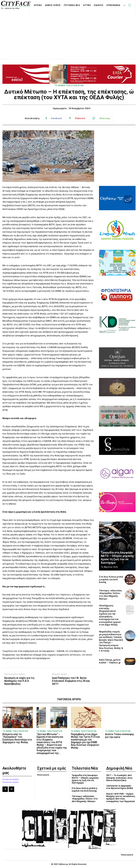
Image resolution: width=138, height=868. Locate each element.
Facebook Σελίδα (11, 779)
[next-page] (130, 528)
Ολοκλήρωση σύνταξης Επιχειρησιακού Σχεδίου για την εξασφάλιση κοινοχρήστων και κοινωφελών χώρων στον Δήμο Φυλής (110, 615)
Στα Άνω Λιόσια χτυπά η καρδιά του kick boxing (111, 579)
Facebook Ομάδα (10, 782)
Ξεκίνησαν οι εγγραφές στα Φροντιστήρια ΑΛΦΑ (120, 787)
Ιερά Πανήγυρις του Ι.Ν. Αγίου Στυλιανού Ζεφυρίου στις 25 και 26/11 (71, 681)
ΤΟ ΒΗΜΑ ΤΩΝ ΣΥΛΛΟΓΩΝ (69, 86)
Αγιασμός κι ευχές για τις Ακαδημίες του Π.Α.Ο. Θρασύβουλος (19, 681)
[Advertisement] (69, 32)
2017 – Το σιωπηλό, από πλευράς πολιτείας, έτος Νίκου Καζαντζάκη (119, 778)
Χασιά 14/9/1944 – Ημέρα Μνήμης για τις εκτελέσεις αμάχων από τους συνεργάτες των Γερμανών (121, 798)
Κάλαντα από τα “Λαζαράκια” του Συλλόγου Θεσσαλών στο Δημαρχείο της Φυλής (17, 738)
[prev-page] (123, 528)
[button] (130, 5)
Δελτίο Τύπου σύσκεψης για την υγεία (120, 736)
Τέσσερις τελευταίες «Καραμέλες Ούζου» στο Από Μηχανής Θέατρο (111, 595)
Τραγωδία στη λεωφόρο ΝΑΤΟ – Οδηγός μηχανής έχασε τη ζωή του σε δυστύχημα (117, 558)
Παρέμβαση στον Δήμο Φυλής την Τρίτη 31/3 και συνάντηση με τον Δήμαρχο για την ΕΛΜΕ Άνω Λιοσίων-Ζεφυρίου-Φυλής (85, 741)
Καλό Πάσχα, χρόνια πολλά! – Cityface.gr (110, 661)
